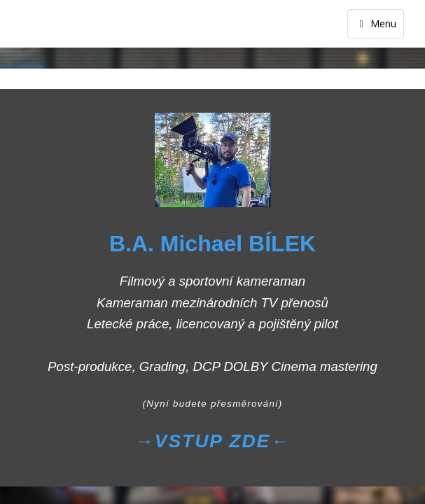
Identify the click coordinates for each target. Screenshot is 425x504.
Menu (376, 23)
